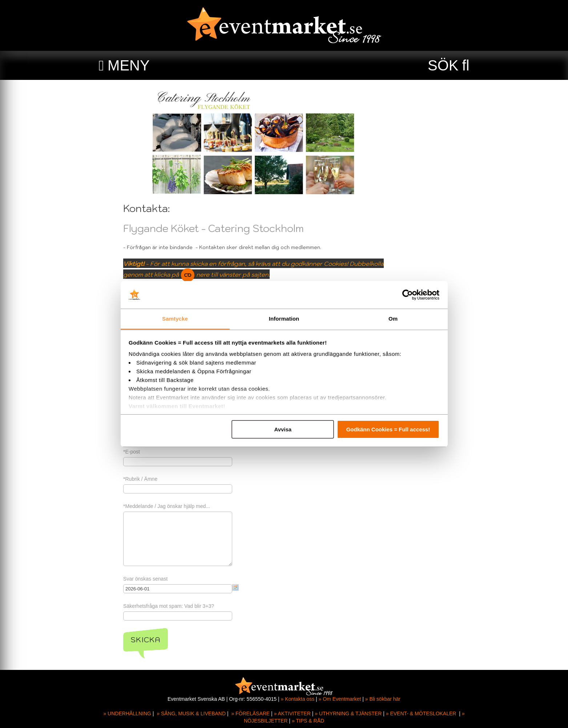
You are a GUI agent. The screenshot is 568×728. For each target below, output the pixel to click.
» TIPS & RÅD (308, 721)
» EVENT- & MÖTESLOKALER (421, 713)
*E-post (162, 452)
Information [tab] (284, 319)
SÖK (443, 65)
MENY (129, 65)
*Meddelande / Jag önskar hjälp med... (197, 506)
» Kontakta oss (298, 699)
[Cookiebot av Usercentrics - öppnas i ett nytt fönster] (408, 295)
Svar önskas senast (176, 579)
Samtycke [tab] (175, 319)
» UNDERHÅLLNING (127, 713)
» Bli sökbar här (383, 699)
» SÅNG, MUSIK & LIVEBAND (191, 713)
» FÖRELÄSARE (250, 713)
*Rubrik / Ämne (170, 479)
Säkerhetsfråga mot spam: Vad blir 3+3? (199, 606)
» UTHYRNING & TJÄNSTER (348, 713)
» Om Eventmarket (340, 699)
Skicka (176, 640)
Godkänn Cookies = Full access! (388, 429)
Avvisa (283, 429)
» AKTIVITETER (292, 713)
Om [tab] (393, 319)
